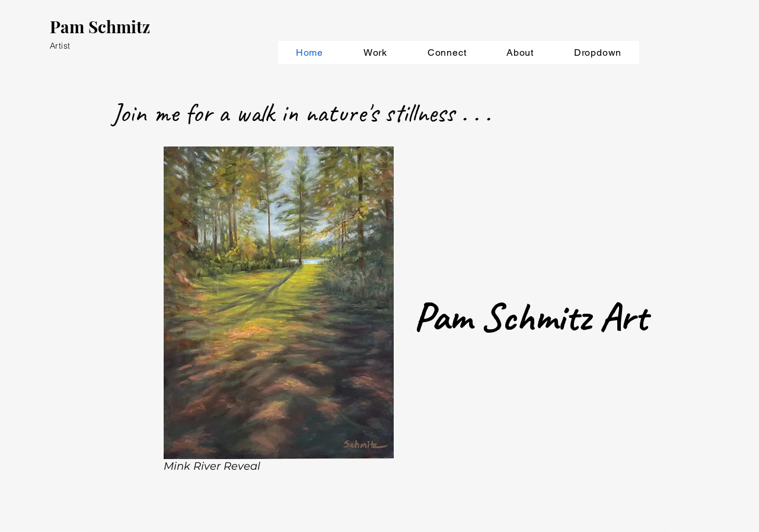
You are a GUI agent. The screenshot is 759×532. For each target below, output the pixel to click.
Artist (60, 46)
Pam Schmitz (100, 26)
